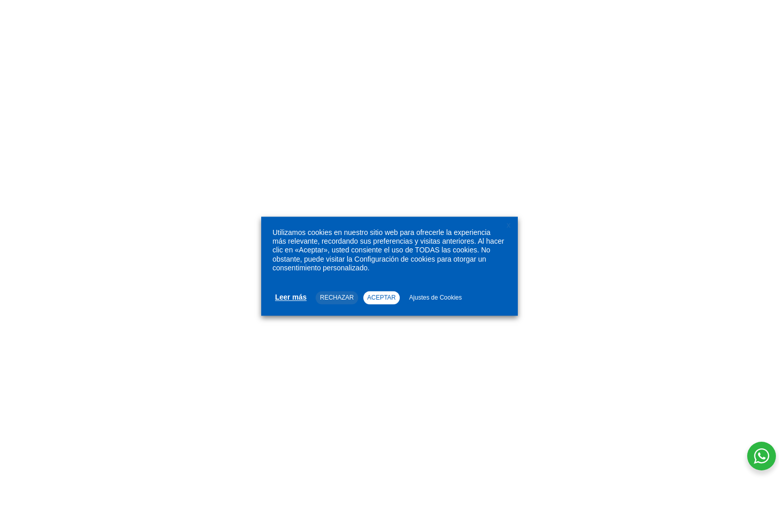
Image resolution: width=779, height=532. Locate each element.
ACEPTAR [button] (382, 298)
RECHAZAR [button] (337, 298)
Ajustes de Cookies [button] (435, 298)
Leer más (291, 297)
